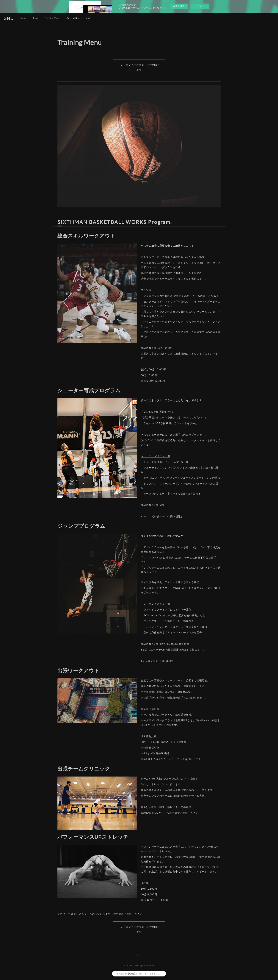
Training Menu (52, 18)
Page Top (139, 956)
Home (24, 18)
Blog (36, 18)
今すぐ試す (179, 6)
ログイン (200, 6)
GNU (9, 18)
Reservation (73, 18)
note (89, 18)
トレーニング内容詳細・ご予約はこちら (139, 67)
